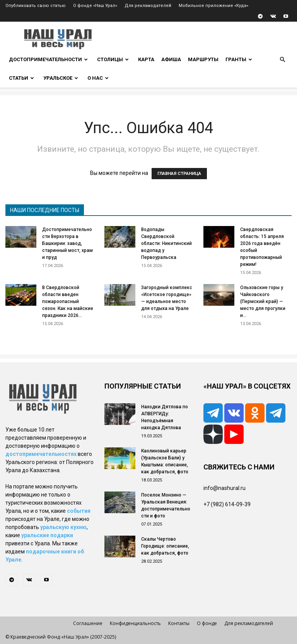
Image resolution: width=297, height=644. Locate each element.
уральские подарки (47, 535)
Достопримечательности (48, 59)
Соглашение (88, 623)
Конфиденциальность (135, 623)
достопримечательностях (41, 454)
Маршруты (203, 59)
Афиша (171, 59)
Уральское (61, 78)
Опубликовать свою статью (36, 6)
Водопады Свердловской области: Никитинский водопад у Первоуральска (166, 243)
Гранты (239, 59)
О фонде (207, 623)
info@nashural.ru (224, 488)
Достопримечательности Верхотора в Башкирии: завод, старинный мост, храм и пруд (67, 243)
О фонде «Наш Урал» (95, 6)
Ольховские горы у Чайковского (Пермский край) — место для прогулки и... (263, 301)
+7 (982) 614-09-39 (227, 504)
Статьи (21, 78)
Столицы (113, 59)
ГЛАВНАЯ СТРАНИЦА (179, 174)
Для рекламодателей (148, 6)
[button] (282, 60)
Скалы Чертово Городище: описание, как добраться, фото (165, 546)
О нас (98, 78)
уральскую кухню (63, 527)
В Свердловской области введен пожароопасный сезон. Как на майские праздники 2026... (68, 301)
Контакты (179, 623)
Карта (146, 59)
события (79, 511)
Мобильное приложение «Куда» (213, 6)
